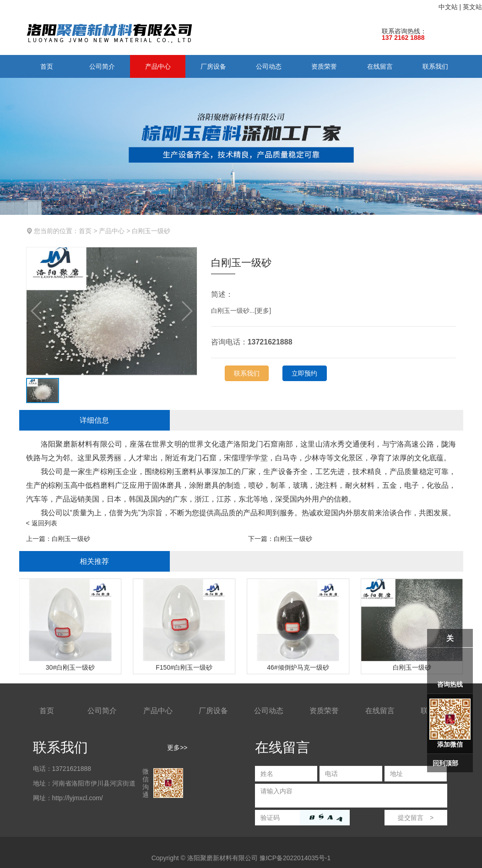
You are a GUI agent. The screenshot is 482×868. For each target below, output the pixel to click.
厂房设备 (213, 66)
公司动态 (269, 66)
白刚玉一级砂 (151, 231)
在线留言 (380, 66)
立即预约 (304, 373)
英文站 (472, 7)
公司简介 (102, 66)
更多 (263, 311)
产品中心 (158, 66)
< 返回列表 (42, 523)
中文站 (448, 7)
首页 (47, 66)
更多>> (177, 748)
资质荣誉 (324, 66)
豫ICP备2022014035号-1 (295, 858)
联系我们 (435, 66)
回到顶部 (445, 763)
